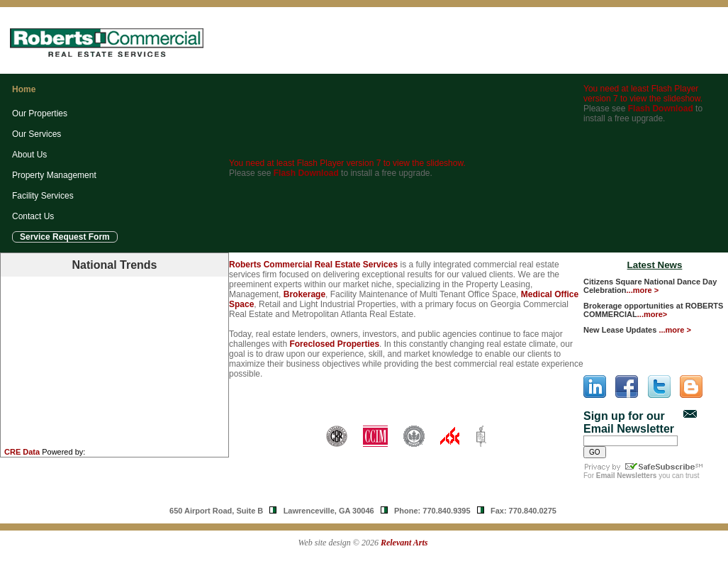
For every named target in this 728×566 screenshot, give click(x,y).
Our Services (37, 134)
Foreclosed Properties (334, 344)
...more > (643, 290)
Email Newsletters (627, 476)
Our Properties (40, 113)
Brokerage (304, 294)
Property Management (54, 175)
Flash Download (306, 173)
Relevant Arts (404, 543)
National (114, 265)
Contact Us (33, 216)
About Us (29, 155)
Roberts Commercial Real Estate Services (313, 265)
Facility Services (43, 196)
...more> (653, 314)
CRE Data (22, 452)
